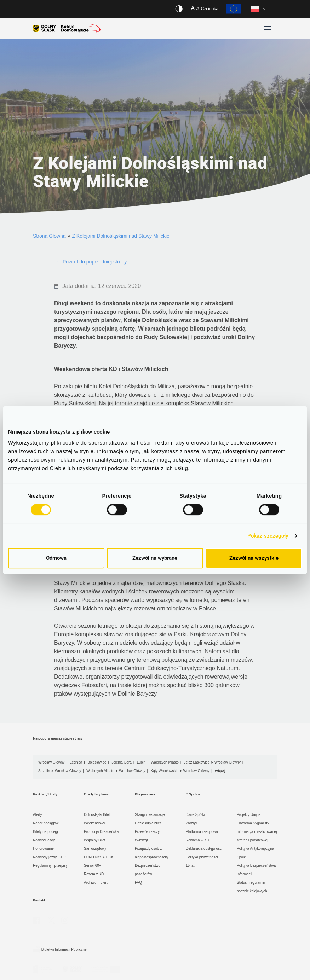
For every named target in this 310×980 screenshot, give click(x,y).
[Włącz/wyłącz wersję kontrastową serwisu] (179, 9)
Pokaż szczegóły (268, 536)
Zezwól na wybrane (155, 558)
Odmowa (56, 558)
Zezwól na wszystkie (254, 558)
